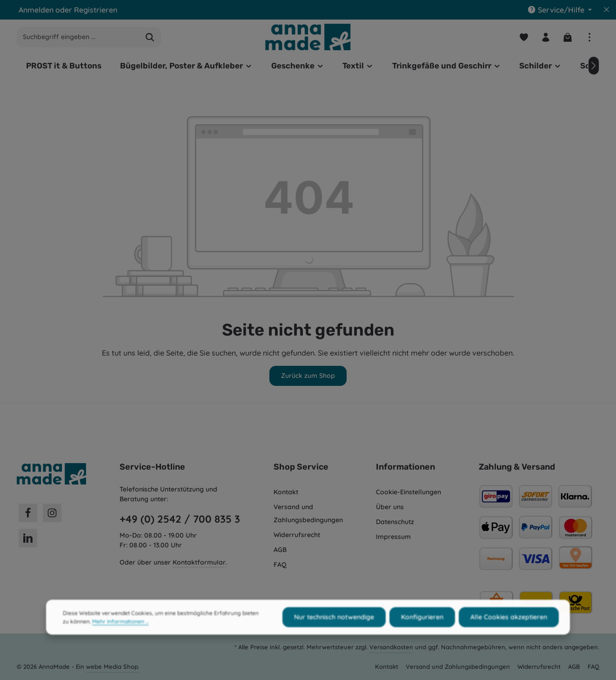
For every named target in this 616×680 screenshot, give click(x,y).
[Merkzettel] (524, 37)
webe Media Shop (112, 667)
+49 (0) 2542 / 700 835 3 (180, 519)
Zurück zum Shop (308, 376)
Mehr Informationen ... (120, 632)
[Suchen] (150, 37)
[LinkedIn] (28, 538)
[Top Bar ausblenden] (607, 10)
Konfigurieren (422, 627)
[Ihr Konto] (546, 37)
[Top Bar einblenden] (589, 37)
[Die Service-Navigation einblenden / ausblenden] (559, 10)
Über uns (390, 507)
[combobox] (78, 37)
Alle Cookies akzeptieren (509, 627)
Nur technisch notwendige (334, 627)
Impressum (393, 537)
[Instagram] (52, 513)
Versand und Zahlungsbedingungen (308, 513)
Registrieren (96, 10)
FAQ (280, 565)
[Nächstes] (594, 66)
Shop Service (301, 467)
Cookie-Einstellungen (408, 492)
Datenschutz (395, 522)
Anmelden (36, 10)
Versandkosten (391, 647)
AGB (280, 550)
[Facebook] (28, 513)
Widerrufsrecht (297, 535)
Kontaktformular (199, 562)
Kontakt (286, 492)
